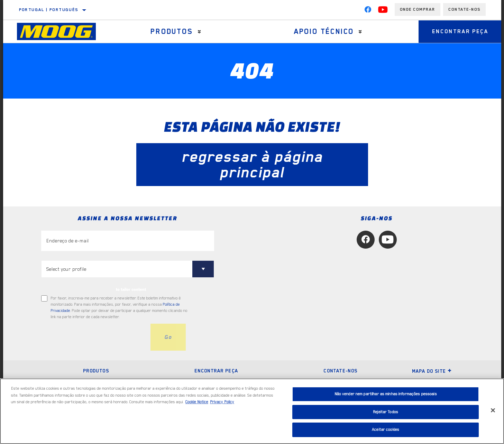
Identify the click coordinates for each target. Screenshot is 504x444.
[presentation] (94, 337)
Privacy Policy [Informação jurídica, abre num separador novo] (222, 402)
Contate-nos (340, 371)
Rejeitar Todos (386, 412)
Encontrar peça (459, 31)
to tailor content (131, 289)
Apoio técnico (323, 31)
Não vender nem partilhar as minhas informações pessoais (386, 394)
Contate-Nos (464, 9)
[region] (252, 411)
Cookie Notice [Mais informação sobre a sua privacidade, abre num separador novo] (197, 402)
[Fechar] (493, 410)
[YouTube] (383, 11)
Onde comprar (418, 9)
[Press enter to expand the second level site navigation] (199, 32)
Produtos (171, 31)
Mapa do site (432, 371)
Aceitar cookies (386, 430)
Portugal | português (49, 10)
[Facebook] (368, 11)
